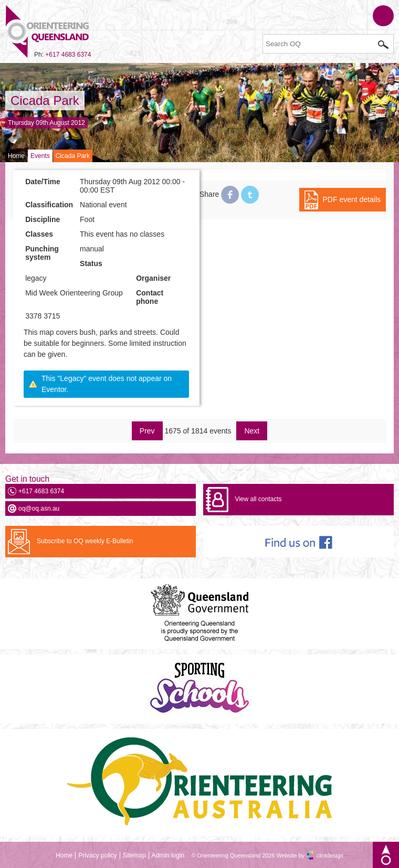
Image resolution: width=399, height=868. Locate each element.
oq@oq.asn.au (39, 509)
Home (16, 156)
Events (40, 156)
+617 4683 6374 (68, 55)
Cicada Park (45, 100)
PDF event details (352, 199)
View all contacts (258, 499)
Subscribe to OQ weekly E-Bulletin (85, 541)
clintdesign (330, 855)
